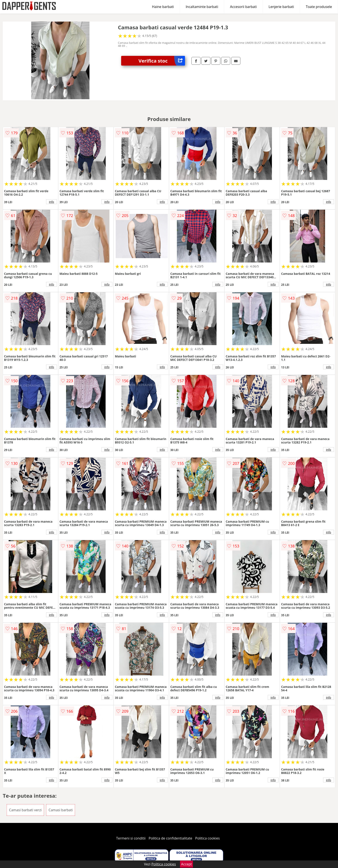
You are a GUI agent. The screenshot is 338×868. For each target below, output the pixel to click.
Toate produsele (319, 7)
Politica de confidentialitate (171, 838)
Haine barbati (163, 7)
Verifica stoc (162, 61)
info (52, 202)
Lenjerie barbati (281, 7)
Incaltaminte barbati (202, 7)
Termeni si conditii (131, 838)
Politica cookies (208, 838)
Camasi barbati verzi (25, 810)
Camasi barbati (61, 810)
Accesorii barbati (243, 7)
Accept (186, 864)
